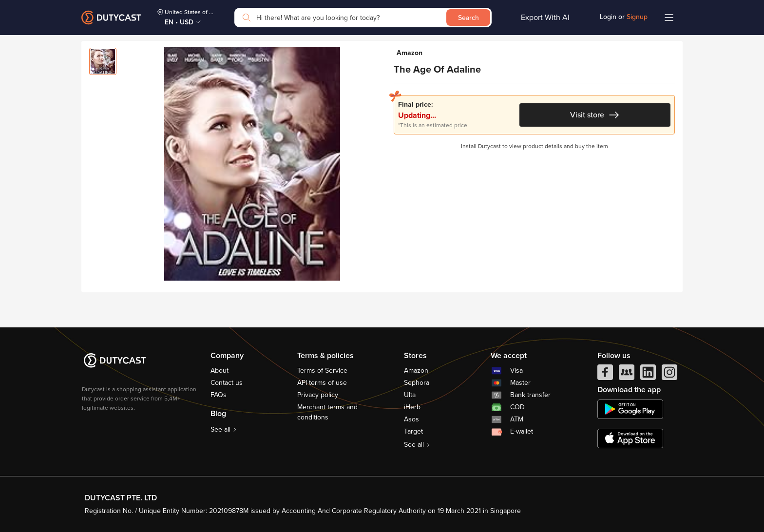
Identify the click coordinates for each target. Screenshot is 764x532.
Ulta (410, 395)
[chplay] (630, 409)
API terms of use (322, 383)
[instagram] (669, 375)
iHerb (412, 407)
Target (413, 431)
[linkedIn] (648, 375)
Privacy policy (318, 395)
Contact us (227, 383)
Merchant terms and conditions (327, 412)
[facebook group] (627, 375)
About (220, 370)
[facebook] (605, 375)
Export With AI (545, 18)
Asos (411, 419)
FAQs (219, 395)
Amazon (416, 370)
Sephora (417, 383)
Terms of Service (322, 370)
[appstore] (630, 438)
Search (468, 18)
